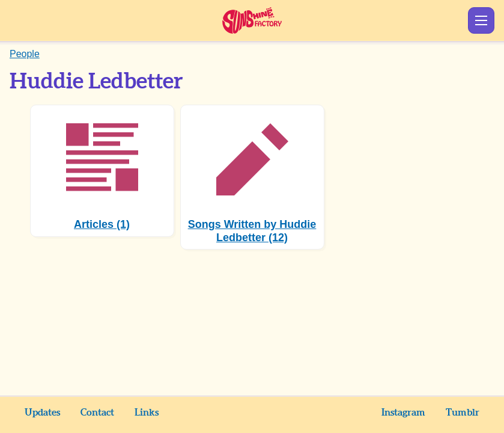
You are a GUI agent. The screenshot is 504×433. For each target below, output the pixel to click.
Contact (97, 413)
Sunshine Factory (252, 20)
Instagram (403, 413)
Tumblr (463, 413)
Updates (42, 413)
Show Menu (481, 20)
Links (147, 413)
